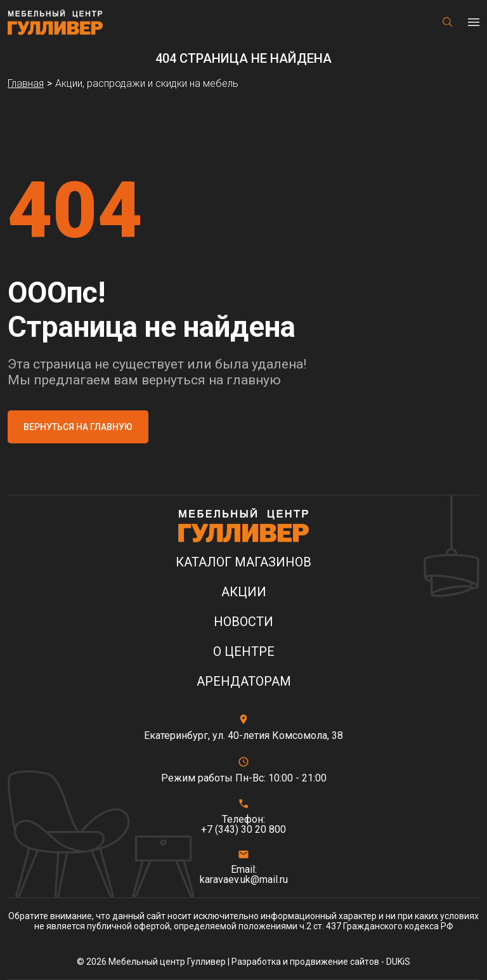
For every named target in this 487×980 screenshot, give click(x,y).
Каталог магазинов (243, 562)
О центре (244, 652)
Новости (243, 622)
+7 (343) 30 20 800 (243, 830)
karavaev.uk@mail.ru (244, 880)
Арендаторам (244, 682)
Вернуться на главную (78, 427)
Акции (244, 592)
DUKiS (398, 962)
